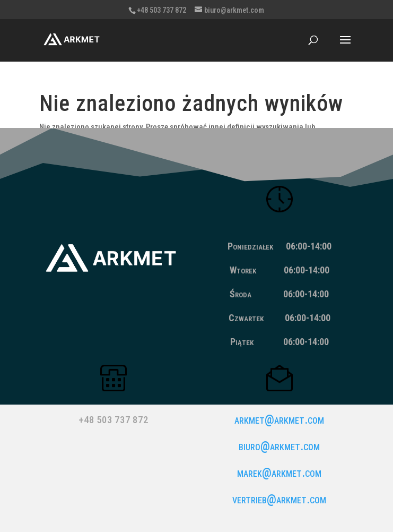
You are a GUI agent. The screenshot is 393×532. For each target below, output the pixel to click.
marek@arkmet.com (279, 473)
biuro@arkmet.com (279, 446)
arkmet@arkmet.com (279, 420)
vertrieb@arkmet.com (279, 499)
